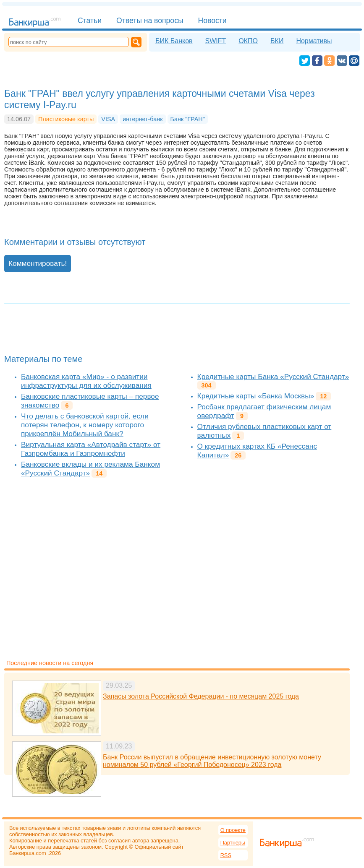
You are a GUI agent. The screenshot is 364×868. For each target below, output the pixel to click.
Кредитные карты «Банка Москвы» (256, 396)
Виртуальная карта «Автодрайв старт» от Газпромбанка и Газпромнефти (91, 449)
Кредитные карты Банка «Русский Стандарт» (273, 377)
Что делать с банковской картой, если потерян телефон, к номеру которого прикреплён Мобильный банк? (85, 425)
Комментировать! (38, 263)
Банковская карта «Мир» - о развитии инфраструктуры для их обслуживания (86, 381)
